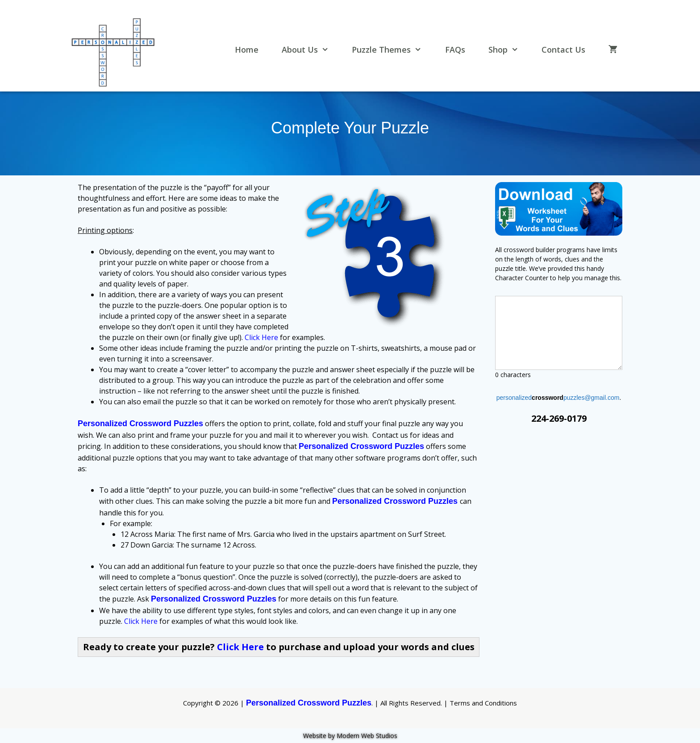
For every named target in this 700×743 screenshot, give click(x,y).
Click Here (261, 337)
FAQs (455, 50)
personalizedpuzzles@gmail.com (558, 398)
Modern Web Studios (367, 736)
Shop (508, 50)
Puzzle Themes (392, 50)
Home (247, 50)
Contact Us (563, 50)
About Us (310, 50)
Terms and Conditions (483, 703)
